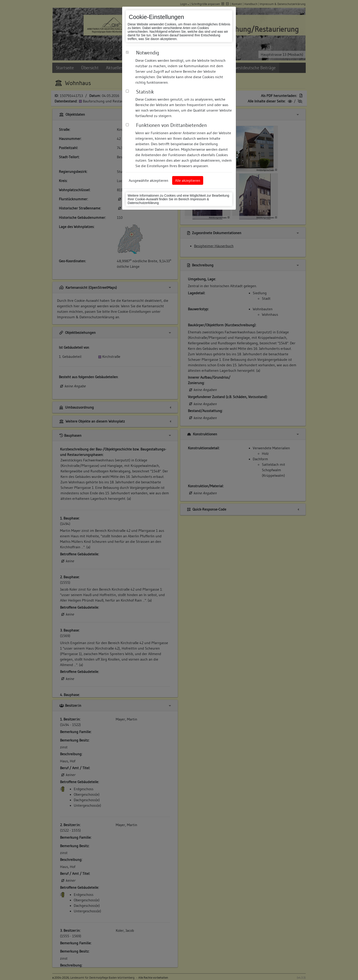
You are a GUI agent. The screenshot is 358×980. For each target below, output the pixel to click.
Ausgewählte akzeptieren (149, 180)
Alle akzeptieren (188, 180)
